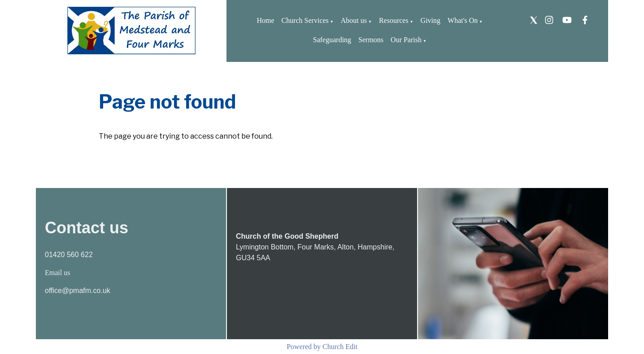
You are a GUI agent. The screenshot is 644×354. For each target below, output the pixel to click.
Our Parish (406, 40)
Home (265, 20)
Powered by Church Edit (322, 347)
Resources (394, 20)
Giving (431, 20)
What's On (463, 20)
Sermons (371, 40)
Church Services (305, 20)
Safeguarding (332, 40)
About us (354, 20)
